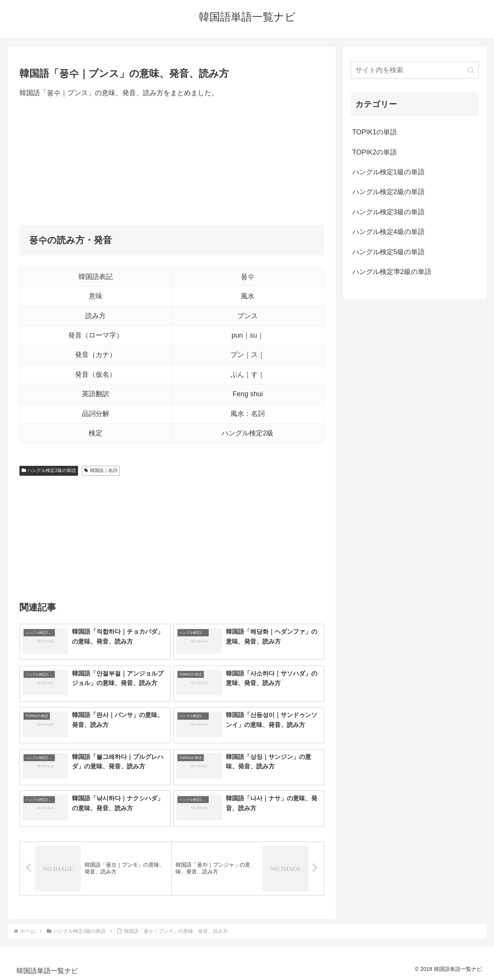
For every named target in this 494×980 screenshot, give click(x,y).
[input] (415, 70)
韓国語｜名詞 (101, 470)
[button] (471, 70)
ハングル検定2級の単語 (49, 470)
